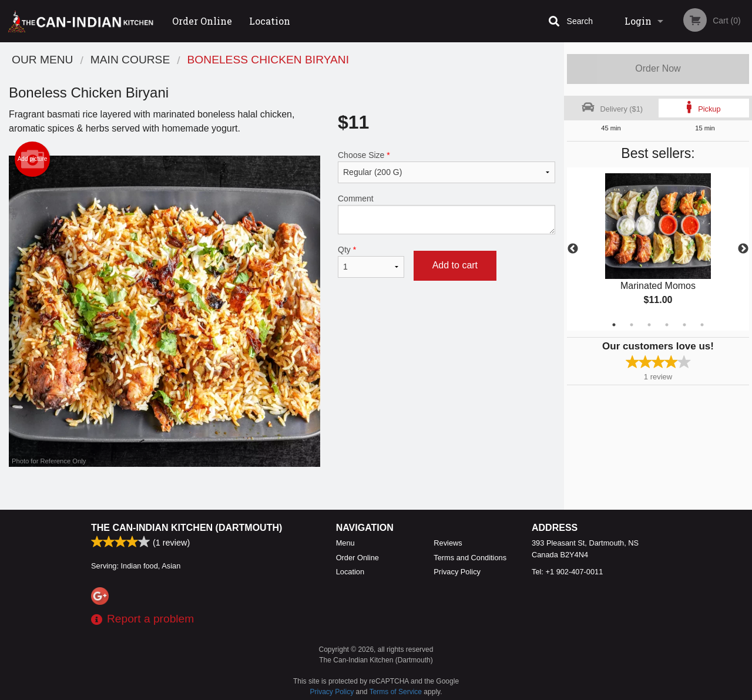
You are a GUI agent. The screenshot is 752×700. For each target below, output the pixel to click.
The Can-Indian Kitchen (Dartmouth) (187, 528)
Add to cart (455, 265)
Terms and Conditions (470, 558)
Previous (573, 249)
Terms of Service (396, 692)
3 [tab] (649, 325)
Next (743, 249)
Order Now (658, 68)
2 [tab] (632, 325)
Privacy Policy (457, 572)
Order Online (202, 21)
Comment (446, 214)
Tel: (567, 572)
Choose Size (446, 167)
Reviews (448, 543)
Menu (345, 543)
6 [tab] (702, 325)
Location (270, 21)
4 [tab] (667, 325)
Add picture (33, 159)
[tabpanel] (658, 249)
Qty (371, 261)
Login (638, 21)
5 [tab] (684, 325)
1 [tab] (614, 325)
